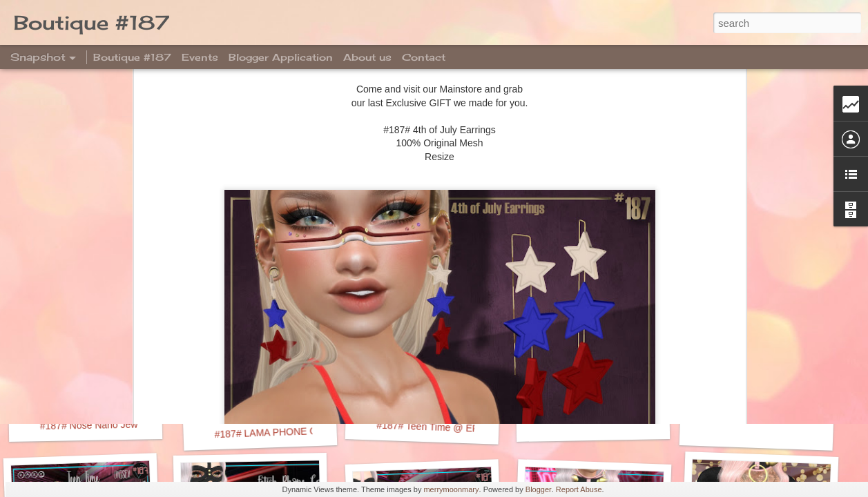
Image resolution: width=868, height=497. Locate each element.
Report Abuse (579, 489)
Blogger (539, 489)
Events (200, 57)
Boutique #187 (132, 57)
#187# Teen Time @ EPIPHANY (445, 428)
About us (367, 57)
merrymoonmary (451, 489)
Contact (424, 57)
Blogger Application (281, 57)
